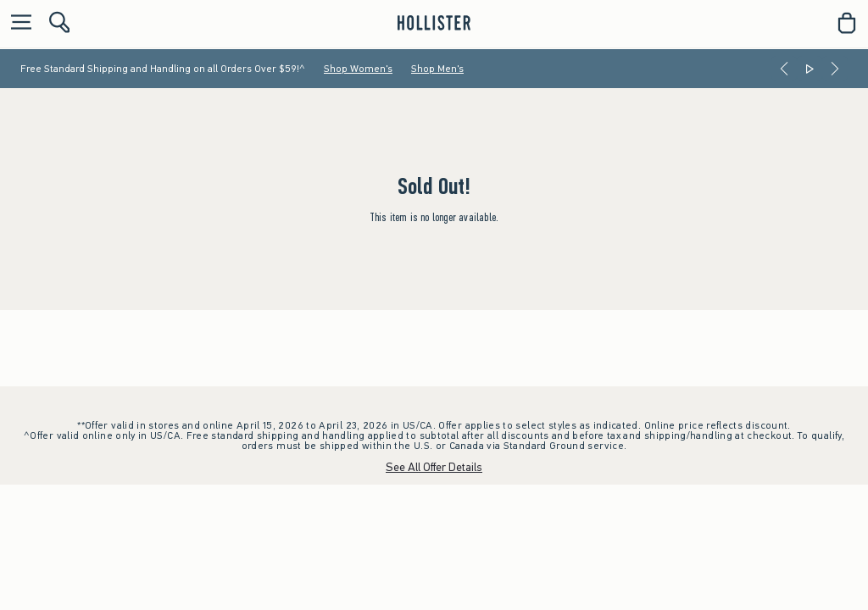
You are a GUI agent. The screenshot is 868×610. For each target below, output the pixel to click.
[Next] (835, 69)
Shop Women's (358, 69)
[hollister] (434, 23)
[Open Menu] (17, 23)
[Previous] (784, 69)
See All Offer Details (434, 467)
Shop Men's (437, 69)
